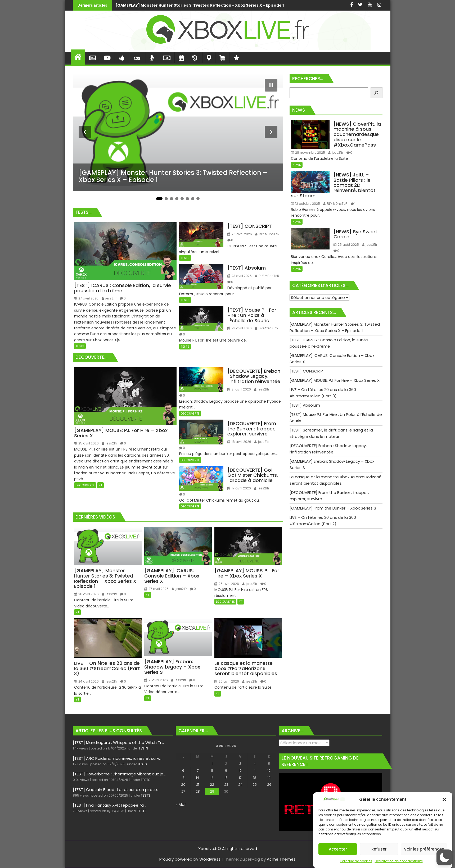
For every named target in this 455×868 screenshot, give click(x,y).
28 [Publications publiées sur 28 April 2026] (198, 791)
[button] (444, 799)
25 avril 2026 (86, 443)
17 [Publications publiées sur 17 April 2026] (240, 778)
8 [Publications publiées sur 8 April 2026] (212, 771)
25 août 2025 (346, 245)
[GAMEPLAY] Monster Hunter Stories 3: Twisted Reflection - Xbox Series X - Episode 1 (125, 5)
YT (100, 485)
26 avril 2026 (240, 234)
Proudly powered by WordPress (190, 859)
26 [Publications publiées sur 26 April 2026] (269, 785)
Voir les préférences (424, 849)
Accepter (338, 849)
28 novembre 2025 (308, 153)
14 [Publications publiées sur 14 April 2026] (198, 778)
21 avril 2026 (239, 389)
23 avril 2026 (240, 276)
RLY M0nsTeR (267, 234)
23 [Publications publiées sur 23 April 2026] (226, 785)
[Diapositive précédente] (85, 132)
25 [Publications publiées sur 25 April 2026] (255, 785)
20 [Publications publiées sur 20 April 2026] (183, 785)
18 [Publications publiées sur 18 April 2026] (255, 778)
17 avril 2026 (239, 488)
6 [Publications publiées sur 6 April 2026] (183, 771)
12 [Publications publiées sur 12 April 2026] (269, 771)
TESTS (80, 346)
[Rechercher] (377, 93)
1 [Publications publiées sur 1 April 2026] (212, 764)
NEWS (297, 165)
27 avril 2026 (86, 298)
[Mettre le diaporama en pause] (271, 85)
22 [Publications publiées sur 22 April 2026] (212, 785)
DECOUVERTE (85, 485)
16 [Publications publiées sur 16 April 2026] (226, 778)
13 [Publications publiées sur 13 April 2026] (183, 778)
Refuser (379, 849)
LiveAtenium (266, 328)
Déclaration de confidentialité (399, 861)
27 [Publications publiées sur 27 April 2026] (183, 791)
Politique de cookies (356, 861)
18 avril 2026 (239, 442)
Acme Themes (281, 859)
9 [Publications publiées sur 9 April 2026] (226, 771)
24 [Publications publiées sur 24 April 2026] (240, 785)
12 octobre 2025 (305, 204)
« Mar (181, 804)
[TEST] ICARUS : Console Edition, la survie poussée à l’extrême (314, 5)
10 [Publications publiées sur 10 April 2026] (240, 771)
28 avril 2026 (86, 594)
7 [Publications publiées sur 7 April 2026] (198, 771)
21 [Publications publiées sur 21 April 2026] (198, 785)
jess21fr (109, 298)
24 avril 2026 (86, 681)
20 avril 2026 (227, 681)
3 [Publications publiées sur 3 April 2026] (240, 764)
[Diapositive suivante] (271, 132)
